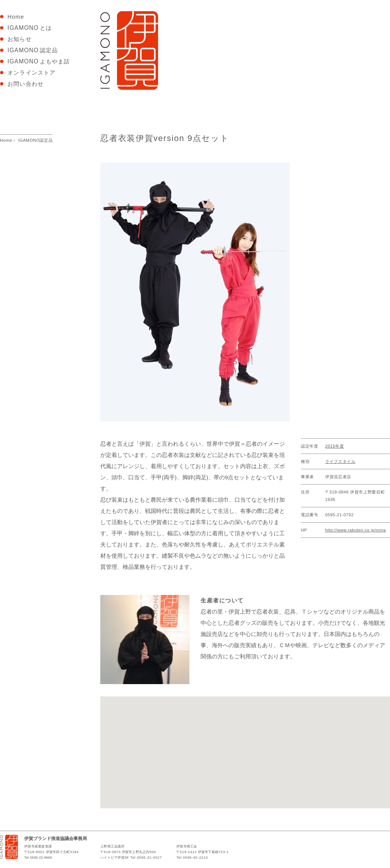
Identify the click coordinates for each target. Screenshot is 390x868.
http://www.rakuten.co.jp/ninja (356, 530)
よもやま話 (40, 61)
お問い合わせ (27, 84)
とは (30, 28)
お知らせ (20, 39)
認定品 (34, 50)
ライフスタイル (340, 461)
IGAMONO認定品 (36, 140)
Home (19, 17)
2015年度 (334, 446)
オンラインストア (32, 73)
